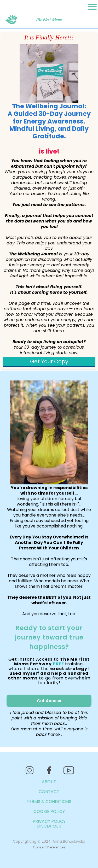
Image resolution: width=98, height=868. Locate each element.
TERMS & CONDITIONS (49, 802)
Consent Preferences (49, 847)
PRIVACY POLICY (49, 821)
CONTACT (49, 792)
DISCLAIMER (49, 826)
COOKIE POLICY (49, 811)
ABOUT (49, 782)
